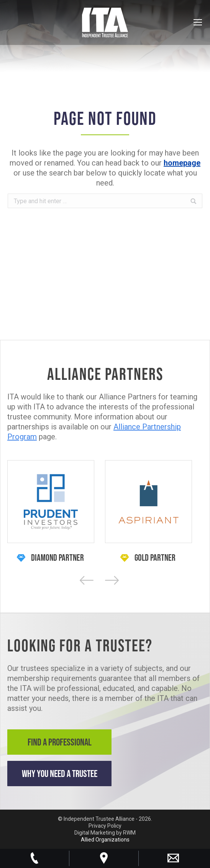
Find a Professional (60, 742)
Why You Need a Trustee (60, 773)
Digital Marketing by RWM (105, 833)
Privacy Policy (105, 826)
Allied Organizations (105, 840)
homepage (182, 163)
